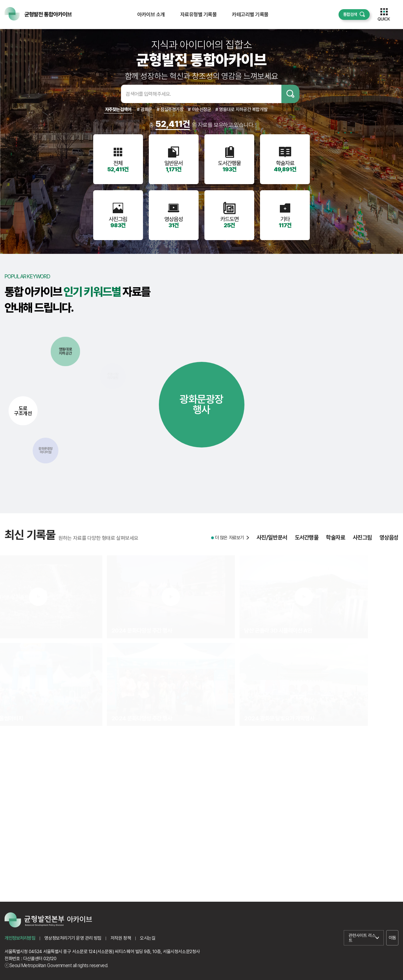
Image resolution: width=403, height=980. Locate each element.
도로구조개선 (23, 411)
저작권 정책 (121, 938)
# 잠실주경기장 (170, 110)
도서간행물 (307, 544)
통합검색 (350, 14)
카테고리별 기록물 (250, 14)
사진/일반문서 (272, 544)
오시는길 (148, 938)
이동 (392, 938)
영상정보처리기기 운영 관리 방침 (73, 938)
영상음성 (389, 544)
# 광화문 (145, 110)
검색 (290, 94)
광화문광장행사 (201, 404)
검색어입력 (112, 94)
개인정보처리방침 (20, 938)
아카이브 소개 (151, 14)
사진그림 (362, 544)
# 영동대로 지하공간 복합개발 (241, 110)
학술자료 (335, 544)
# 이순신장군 (199, 110)
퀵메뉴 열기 (384, 15)
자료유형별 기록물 (198, 14)
